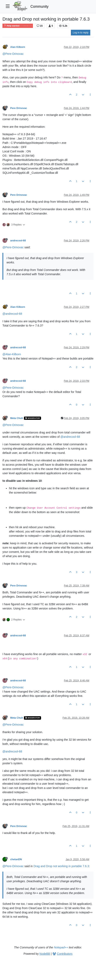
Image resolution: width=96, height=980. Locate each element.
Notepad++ (61, 947)
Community (40, 7)
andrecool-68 (18, 241)
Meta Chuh (17, 418)
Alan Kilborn (18, 47)
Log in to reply (81, 33)
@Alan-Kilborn (12, 354)
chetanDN (16, 859)
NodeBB (45, 954)
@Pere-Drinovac (13, 54)
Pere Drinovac (19, 108)
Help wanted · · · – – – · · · (18, 26)
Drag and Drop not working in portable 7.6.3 (61, 866)
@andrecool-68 (12, 314)
